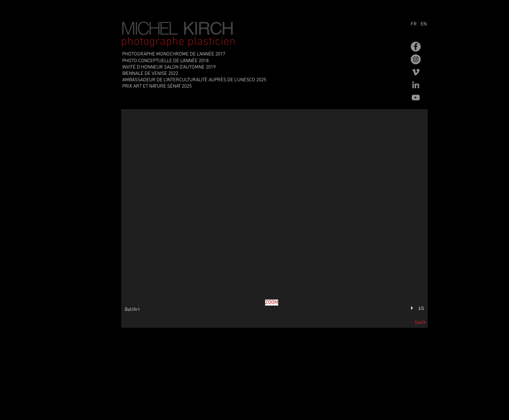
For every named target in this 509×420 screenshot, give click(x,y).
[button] (274, 218)
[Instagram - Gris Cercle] (416, 59)
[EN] (425, 24)
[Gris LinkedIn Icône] (416, 85)
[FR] (415, 24)
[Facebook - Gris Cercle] (416, 47)
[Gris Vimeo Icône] (416, 72)
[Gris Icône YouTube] (416, 97)
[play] (413, 308)
